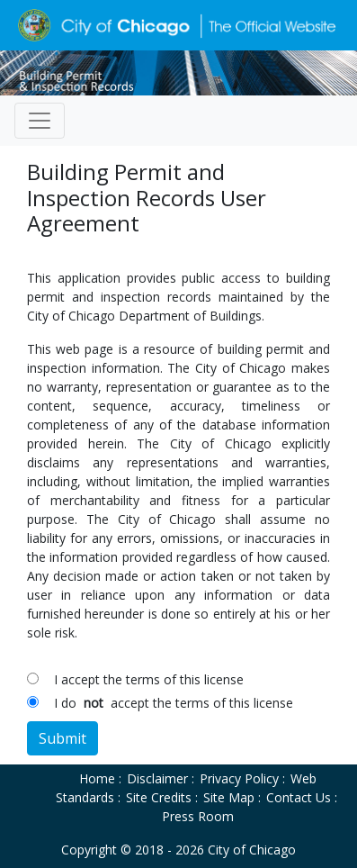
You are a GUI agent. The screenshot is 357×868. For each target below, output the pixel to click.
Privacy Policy (239, 778)
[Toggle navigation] (40, 121)
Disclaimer (157, 778)
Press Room (198, 816)
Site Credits (159, 797)
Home (97, 778)
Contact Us (299, 797)
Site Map (229, 797)
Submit (62, 738)
